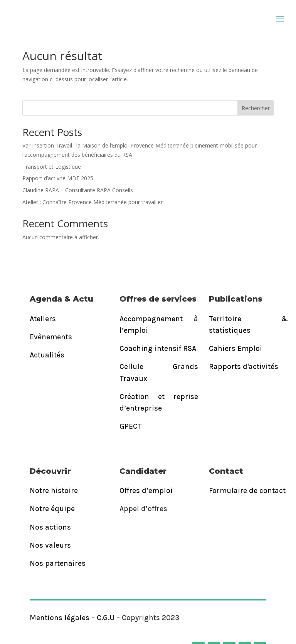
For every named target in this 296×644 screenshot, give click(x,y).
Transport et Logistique (52, 167)
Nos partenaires (58, 563)
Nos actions (50, 527)
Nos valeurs (50, 545)
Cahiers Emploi (235, 349)
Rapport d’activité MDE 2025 (58, 178)
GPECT (131, 426)
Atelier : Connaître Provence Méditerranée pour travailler (92, 202)
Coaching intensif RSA (158, 349)
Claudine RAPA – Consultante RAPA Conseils (78, 190)
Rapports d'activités (244, 367)
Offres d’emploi (146, 491)
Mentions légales (60, 618)
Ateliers (43, 319)
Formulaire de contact (247, 491)
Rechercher (256, 108)
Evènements (51, 337)
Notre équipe (52, 509)
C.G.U (106, 618)
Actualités (47, 355)
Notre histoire (54, 491)
